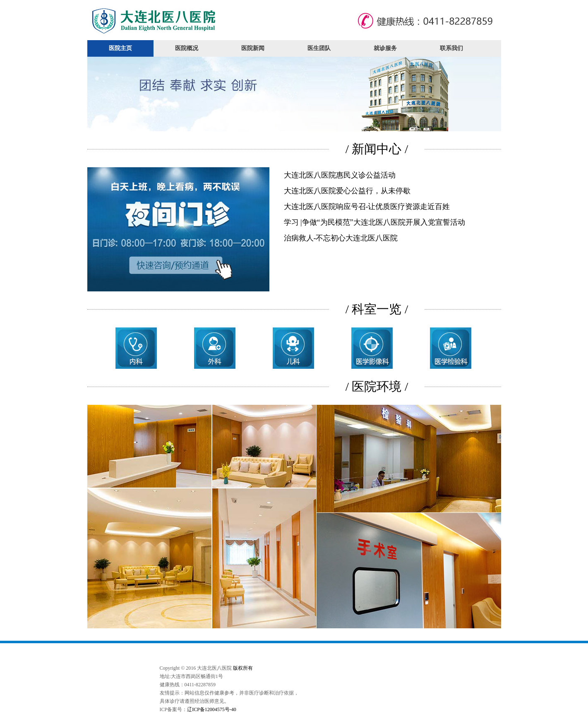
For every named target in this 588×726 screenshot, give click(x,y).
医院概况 (187, 48)
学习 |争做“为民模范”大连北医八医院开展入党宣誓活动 (374, 222)
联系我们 (451, 48)
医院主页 (120, 48)
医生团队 (319, 48)
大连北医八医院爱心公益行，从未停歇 (347, 191)
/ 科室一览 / (377, 309)
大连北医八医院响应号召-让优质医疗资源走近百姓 (367, 207)
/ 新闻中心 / (377, 149)
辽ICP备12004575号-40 (212, 709)
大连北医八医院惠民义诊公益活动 (340, 175)
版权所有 (243, 668)
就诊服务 (385, 48)
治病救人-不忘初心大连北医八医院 (341, 238)
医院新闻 (253, 48)
